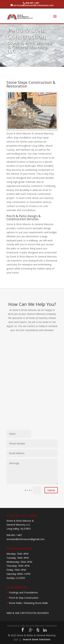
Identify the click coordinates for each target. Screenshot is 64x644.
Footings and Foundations (23, 592)
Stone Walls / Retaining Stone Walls (28, 603)
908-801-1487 (32, 3)
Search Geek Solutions (37, 639)
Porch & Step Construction (24, 598)
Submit (51, 490)
